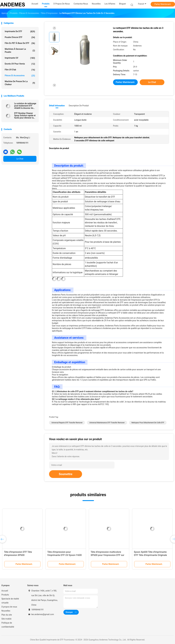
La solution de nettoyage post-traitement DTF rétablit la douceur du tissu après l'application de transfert (25, 106)
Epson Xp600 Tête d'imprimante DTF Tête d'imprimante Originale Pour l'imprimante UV (150, 555)
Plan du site (7, 615)
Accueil (5, 591)
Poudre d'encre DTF (20, 37)
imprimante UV (20, 58)
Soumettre (66, 474)
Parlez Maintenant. (163, 4)
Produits (5, 595)
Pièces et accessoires (20, 76)
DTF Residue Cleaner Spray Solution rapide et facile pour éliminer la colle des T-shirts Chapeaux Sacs (25, 115)
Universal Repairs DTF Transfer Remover (67, 423)
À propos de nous (9, 607)
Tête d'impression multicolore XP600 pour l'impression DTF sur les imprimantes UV (107, 555)
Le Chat (20, 159)
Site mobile (6, 619)
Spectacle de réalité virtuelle (10, 601)
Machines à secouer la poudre (20, 51)
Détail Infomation (57, 106)
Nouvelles (6, 611)
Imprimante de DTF (20, 32)
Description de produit (79, 106)
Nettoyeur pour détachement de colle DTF (148, 423)
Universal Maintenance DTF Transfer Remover (107, 423)
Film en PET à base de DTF (20, 43)
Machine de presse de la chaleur (20, 83)
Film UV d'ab (20, 70)
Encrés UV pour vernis (20, 64)
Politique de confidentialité (8, 625)
